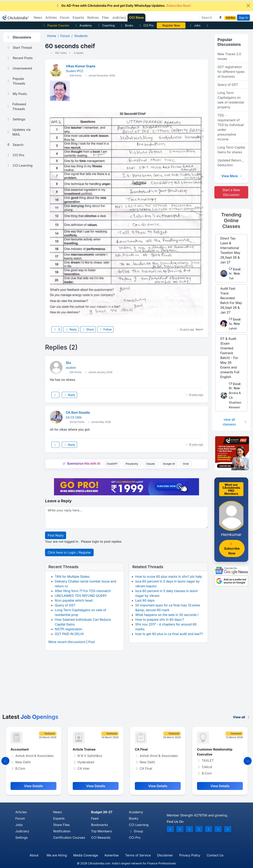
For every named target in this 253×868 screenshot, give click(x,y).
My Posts (17, 94)
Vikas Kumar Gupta (80, 66)
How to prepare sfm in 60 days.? (160, 620)
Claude (151, 464)
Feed (95, 818)
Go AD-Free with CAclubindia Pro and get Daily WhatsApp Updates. (123, 6)
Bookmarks (100, 825)
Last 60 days (145, 600)
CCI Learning (19, 165)
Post (92, 642)
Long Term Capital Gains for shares (231, 150)
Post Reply (56, 535)
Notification (62, 831)
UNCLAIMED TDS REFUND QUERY (81, 596)
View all (242, 717)
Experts (59, 818)
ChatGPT (112, 464)
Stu (68, 363)
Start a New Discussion (231, 192)
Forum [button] (65, 18)
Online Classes (231, 220)
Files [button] (105, 18)
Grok (186, 464)
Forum (20, 818)
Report (199, 329)
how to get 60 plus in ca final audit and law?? (169, 634)
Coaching (106, 25)
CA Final (141, 749)
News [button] (38, 18)
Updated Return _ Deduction (231, 163)
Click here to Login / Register (69, 552)
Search (15, 145)
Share (88, 329)
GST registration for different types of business (231, 72)
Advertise (112, 855)
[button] (220, 18)
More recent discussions (67, 642)
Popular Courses (56, 25)
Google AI (169, 464)
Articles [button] (51, 18)
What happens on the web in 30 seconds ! (167, 615)
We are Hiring (57, 855)
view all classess (235, 422)
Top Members (101, 831)
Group (136, 831)
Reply (71, 329)
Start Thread (19, 48)
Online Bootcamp (171, 25)
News (57, 812)
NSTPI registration (68, 629)
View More (232, 176)
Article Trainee (84, 749)
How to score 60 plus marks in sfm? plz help (169, 577)
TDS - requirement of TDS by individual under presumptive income (231, 127)
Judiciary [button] (119, 18)
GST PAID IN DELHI (69, 634)
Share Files (61, 825)
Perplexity (132, 464)
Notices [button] (93, 18)
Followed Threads (16, 107)
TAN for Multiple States (72, 577)
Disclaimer (165, 855)
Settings (16, 119)
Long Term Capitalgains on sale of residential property (231, 100)
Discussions (19, 37)
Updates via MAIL (18, 132)
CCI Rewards (101, 838)
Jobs (195, 25)
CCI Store (136, 18)
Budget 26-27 (102, 812)
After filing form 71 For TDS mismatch (83, 591)
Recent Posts (20, 58)
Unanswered (19, 68)
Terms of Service (138, 855)
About (34, 855)
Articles (21, 812)
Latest (30, 717)
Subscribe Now (232, 549)
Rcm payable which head (74, 600)
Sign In (243, 18)
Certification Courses (69, 838)
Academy (83, 25)
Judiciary (22, 831)
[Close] (248, 6)
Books (127, 25)
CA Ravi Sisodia (78, 412)
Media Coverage (86, 855)
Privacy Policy (190, 855)
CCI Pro (146, 25)
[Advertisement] (126, 684)
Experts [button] (78, 18)
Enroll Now (237, 271)
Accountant (20, 749)
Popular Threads (16, 81)
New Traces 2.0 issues (229, 56)
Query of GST (65, 605)
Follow (105, 329)
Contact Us (215, 855)
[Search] (209, 18)
